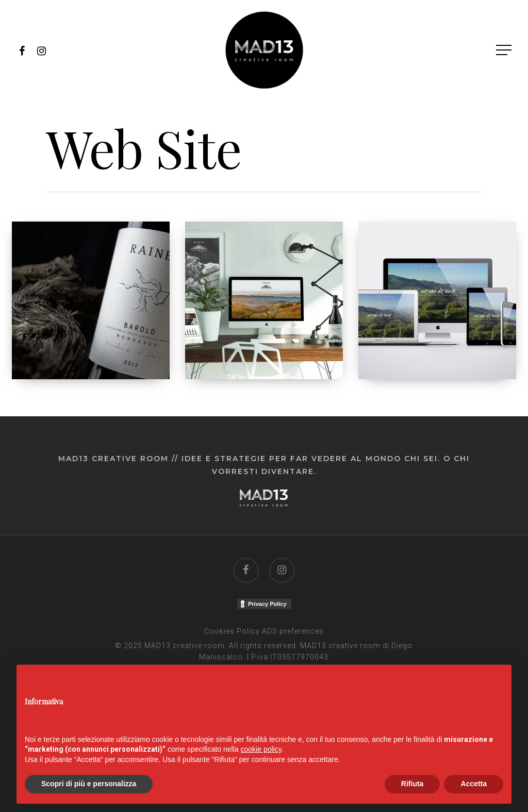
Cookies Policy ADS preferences (264, 631)
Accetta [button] (474, 784)
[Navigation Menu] (505, 50)
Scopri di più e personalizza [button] (89, 784)
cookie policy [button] (261, 749)
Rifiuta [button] (412, 784)
